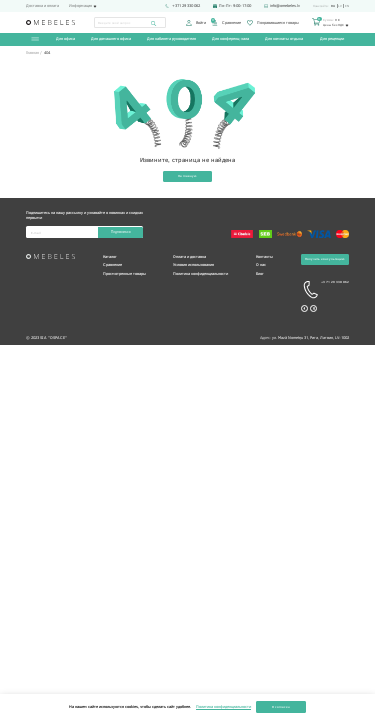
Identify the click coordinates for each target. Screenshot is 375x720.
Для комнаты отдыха (284, 39)
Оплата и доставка (189, 257)
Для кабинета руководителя (171, 39)
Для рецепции (331, 39)
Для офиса (65, 39)
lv (340, 6)
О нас (261, 265)
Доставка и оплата (42, 6)
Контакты (264, 257)
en (347, 6)
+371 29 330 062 (182, 6)
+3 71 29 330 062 (325, 291)
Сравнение (226, 23)
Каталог (110, 257)
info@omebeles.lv (282, 6)
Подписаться (120, 233)
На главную (187, 176)
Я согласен (281, 706)
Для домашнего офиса (111, 39)
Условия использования (193, 265)
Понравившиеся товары (272, 23)
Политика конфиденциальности (200, 274)
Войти (195, 23)
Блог (260, 274)
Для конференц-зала (230, 39)
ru (333, 6)
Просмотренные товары (124, 274)
